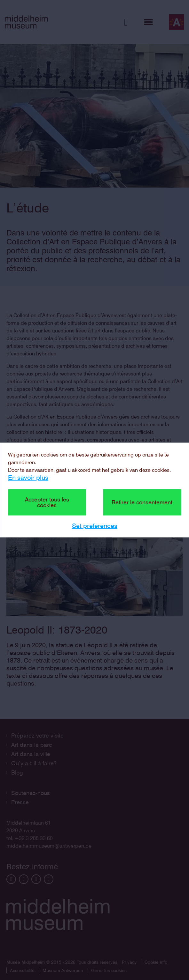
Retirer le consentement (142, 502)
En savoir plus (28, 478)
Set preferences (95, 526)
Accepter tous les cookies (47, 502)
